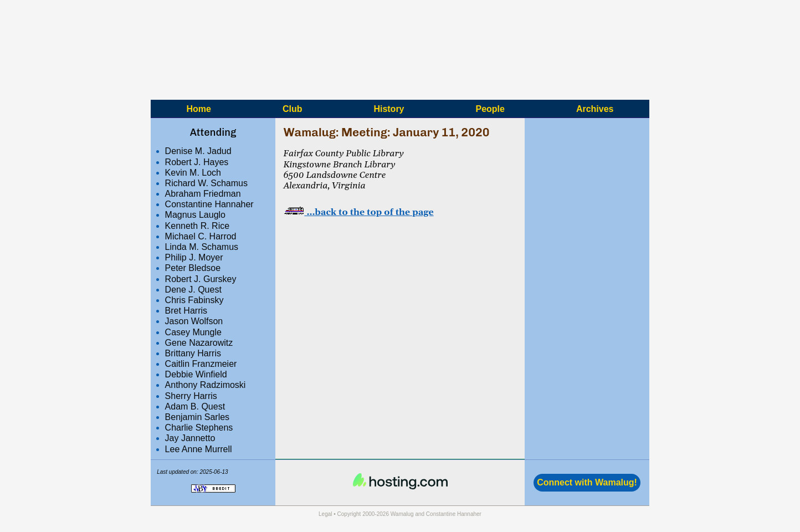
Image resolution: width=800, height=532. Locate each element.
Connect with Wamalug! (587, 482)
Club (293, 108)
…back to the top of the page (358, 212)
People (490, 108)
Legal (325, 514)
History (389, 108)
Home (198, 108)
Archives (595, 108)
